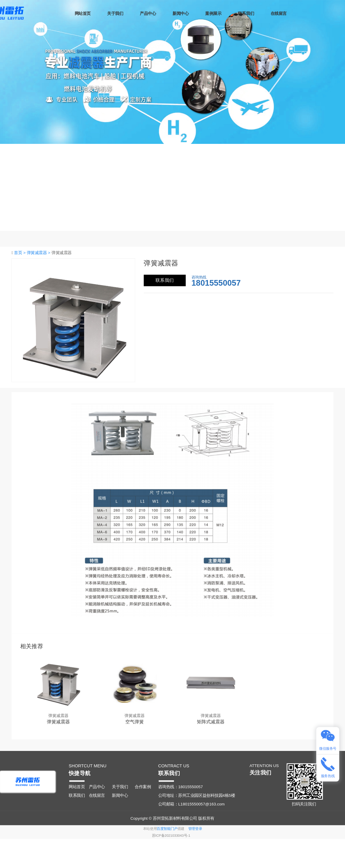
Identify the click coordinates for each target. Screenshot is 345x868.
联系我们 (259, 14)
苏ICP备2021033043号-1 (171, 836)
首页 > (20, 252)
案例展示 (226, 14)
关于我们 (128, 14)
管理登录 (195, 829)
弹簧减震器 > (39, 252)
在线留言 (291, 14)
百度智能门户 (167, 829)
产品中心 (161, 14)
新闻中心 (193, 14)
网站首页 (95, 14)
